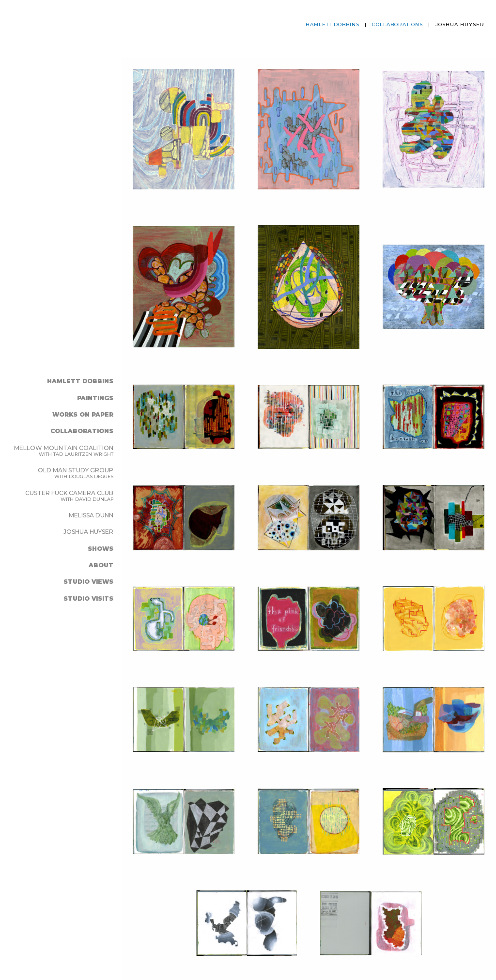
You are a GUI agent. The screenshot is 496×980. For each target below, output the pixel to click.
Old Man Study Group (76, 473)
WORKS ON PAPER (83, 414)
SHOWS (101, 549)
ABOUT (101, 565)
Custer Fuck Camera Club (69, 496)
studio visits (88, 599)
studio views (88, 582)
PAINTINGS (95, 398)
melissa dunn (91, 515)
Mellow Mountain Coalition (64, 451)
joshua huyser (88, 532)
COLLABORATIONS (82, 431)
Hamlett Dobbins (80, 381)
